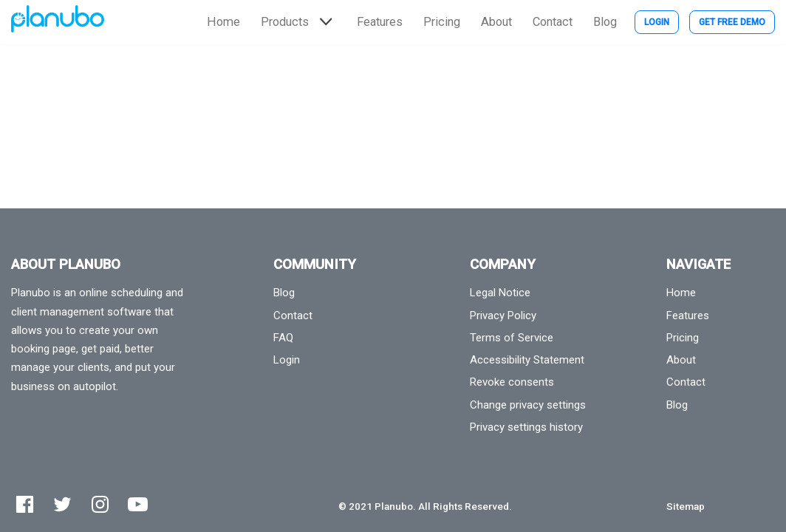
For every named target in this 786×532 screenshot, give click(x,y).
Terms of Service (512, 338)
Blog (605, 22)
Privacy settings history (526, 427)
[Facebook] (25, 504)
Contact (553, 22)
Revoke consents (512, 382)
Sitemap (686, 506)
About (496, 22)
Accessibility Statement (527, 360)
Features (380, 22)
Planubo (394, 506)
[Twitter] (62, 504)
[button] (324, 22)
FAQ (283, 338)
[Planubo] (58, 22)
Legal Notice (500, 293)
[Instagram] (100, 504)
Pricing (442, 22)
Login (657, 22)
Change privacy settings (528, 405)
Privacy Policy (503, 316)
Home (223, 22)
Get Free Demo (732, 22)
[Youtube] (138, 504)
